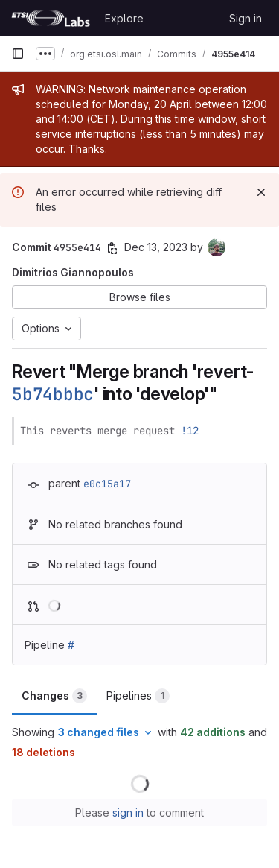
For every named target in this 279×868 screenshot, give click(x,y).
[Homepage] (51, 18)
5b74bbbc (53, 394)
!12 (190, 431)
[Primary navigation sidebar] (18, 54)
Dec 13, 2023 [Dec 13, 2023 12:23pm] (156, 247)
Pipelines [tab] (138, 696)
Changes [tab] (54, 696)
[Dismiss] (261, 192)
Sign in (246, 18)
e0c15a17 (107, 484)
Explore (124, 18)
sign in (128, 812)
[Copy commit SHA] (112, 248)
